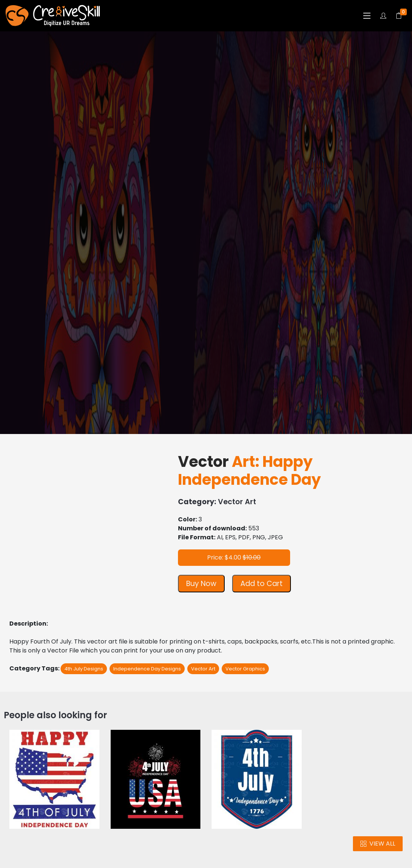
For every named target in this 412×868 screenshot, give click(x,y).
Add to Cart (262, 584)
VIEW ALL (378, 844)
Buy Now (201, 584)
